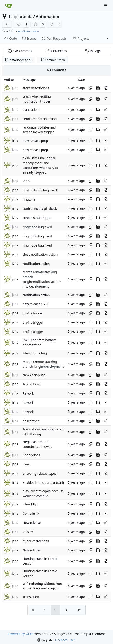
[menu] (45, 640)
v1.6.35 (28, 532)
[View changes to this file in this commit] (98, 88)
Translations (32, 384)
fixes (26, 464)
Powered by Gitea (21, 634)
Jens (15, 342)
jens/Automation (28, 31)
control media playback (40, 208)
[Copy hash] (91, 88)
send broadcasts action (40, 119)
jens (15, 88)
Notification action (36, 264)
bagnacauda (21, 17)
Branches (56, 51)
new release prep (35, 141)
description (31, 421)
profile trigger (33, 313)
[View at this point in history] (106, 88)
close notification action (40, 254)
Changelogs (31, 455)
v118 (26, 181)
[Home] (9, 6)
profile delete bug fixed (40, 190)
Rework (28, 393)
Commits (20, 51)
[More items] (108, 39)
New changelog (34, 375)
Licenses (61, 640)
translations (31, 110)
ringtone (29, 199)
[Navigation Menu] (106, 5)
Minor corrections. (36, 541)
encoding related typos (40, 473)
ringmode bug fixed (37, 227)
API (73, 640)
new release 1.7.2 (35, 304)
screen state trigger (37, 218)
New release (32, 523)
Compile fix (31, 514)
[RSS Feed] (7, 24)
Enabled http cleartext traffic (44, 483)
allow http (30, 504)
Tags (93, 51)
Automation (48, 17)
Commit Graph (53, 60)
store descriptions (36, 88)
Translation (31, 597)
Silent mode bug (35, 353)
